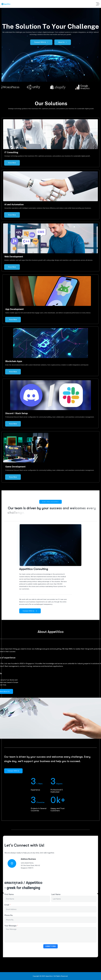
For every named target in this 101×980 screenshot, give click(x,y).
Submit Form (50, 946)
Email (7, 905)
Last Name (56, 894)
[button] (45, 91)
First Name (9, 894)
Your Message (10, 926)
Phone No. (9, 915)
